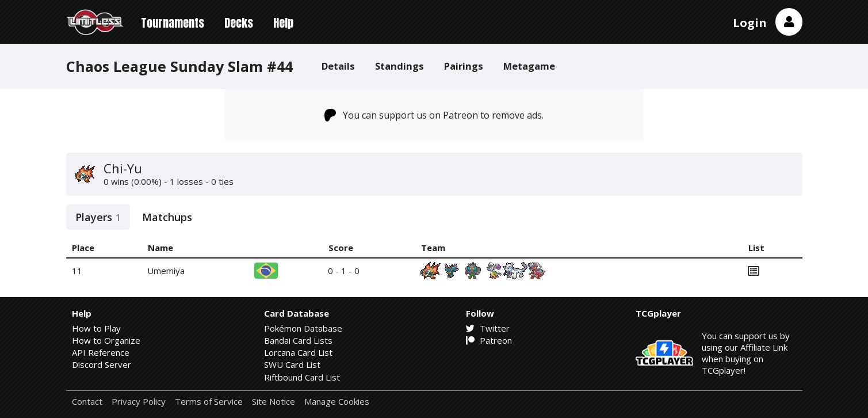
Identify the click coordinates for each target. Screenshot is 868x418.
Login (750, 23)
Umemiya (166, 271)
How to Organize (106, 340)
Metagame (529, 66)
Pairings (464, 66)
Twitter (488, 328)
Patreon (489, 340)
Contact (87, 402)
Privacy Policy (139, 402)
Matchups (167, 217)
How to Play (96, 328)
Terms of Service (209, 402)
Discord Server (102, 364)
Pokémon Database (303, 328)
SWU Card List (292, 364)
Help (283, 23)
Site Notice (274, 402)
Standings (399, 66)
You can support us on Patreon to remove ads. (434, 115)
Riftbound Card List (302, 377)
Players (98, 217)
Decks (239, 23)
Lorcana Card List (298, 352)
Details (338, 66)
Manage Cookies (337, 402)
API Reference (101, 352)
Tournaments (173, 23)
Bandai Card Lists (298, 340)
